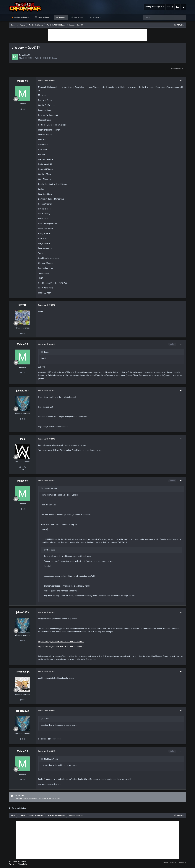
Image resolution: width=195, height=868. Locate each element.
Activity (96, 17)
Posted (47, 81)
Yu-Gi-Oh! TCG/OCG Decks (46, 58)
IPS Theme (13, 861)
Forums (62, 17)
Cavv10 (22, 305)
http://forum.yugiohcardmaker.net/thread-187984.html (61, 642)
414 (22, 333)
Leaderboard (79, 17)
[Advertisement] (97, 35)
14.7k (22, 467)
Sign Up (170, 7)
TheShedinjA (22, 672)
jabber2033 (22, 391)
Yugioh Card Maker (21, 17)
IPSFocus (22, 861)
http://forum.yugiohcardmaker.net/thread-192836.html (61, 646)
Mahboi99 (26, 55)
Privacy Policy (23, 864)
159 (22, 700)
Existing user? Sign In (155, 7)
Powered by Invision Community (175, 863)
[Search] (156, 17)
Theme (12, 864)
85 (23, 109)
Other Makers (43, 17)
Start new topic (177, 68)
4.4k (23, 419)
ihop (22, 439)
